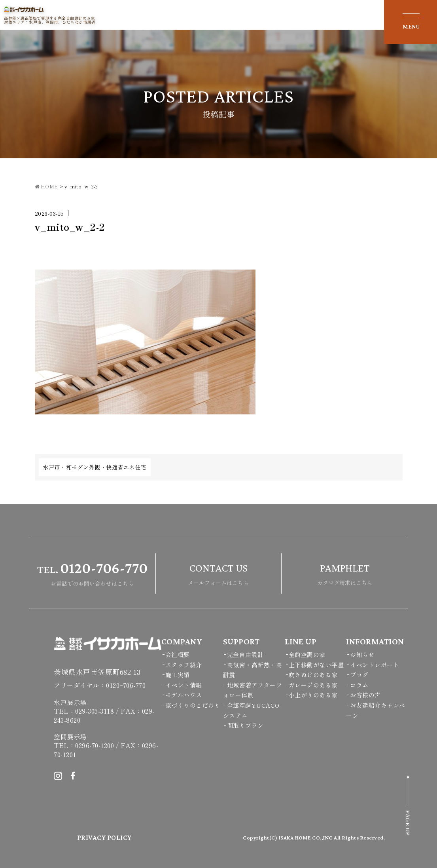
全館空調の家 (307, 654)
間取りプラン (245, 725)
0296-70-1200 (95, 745)
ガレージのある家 (313, 685)
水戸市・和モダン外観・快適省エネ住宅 (95, 467)
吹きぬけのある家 (313, 675)
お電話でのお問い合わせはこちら (92, 573)
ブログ (359, 675)
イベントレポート (375, 665)
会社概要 (178, 654)
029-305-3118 (95, 711)
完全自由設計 (245, 654)
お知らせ (362, 654)
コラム (359, 685)
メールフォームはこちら (218, 573)
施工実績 (178, 675)
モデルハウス (184, 695)
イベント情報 (184, 685)
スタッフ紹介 (184, 665)
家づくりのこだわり (193, 705)
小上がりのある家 (313, 695)
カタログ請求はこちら (345, 573)
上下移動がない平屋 (316, 665)
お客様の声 (365, 695)
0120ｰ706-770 (126, 685)
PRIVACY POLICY (104, 838)
